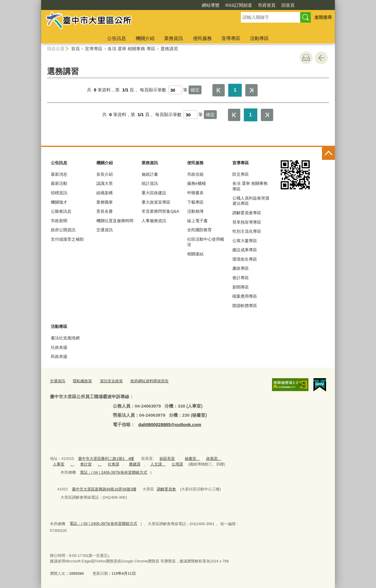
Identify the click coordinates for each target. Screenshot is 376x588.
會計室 (86, 464)
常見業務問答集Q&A (160, 211)
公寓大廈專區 (245, 241)
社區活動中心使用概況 (206, 242)
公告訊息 (117, 38)
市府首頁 (267, 5)
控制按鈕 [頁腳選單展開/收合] (328, 153)
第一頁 (219, 90)
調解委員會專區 (247, 213)
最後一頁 (251, 90)
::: (39, 2)
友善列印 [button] (306, 58)
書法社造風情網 (65, 338)
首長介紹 (105, 174)
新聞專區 (241, 287)
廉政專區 (241, 268)
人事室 (59, 464)
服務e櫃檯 (197, 183)
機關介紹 (145, 38)
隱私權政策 (82, 381)
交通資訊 (105, 230)
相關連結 (195, 254)
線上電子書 (197, 221)
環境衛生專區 (245, 259)
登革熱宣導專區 (247, 222)
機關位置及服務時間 (115, 221)
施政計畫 (150, 174)
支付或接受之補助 (67, 239)
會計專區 (241, 278)
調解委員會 (166, 489)
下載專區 (195, 202)
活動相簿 (195, 211)
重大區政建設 (154, 193)
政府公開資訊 (63, 230)
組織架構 (105, 193)
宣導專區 (231, 38)
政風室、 (214, 459)
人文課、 (158, 464)
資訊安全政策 (111, 381)
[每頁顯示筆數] (175, 90)
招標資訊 (59, 193)
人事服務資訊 (154, 221)
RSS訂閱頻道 (239, 5)
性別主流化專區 (247, 231)
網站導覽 (211, 5)
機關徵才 (59, 202)
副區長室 (167, 459)
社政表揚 (59, 347)
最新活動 (59, 183)
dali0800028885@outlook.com (170, 424)
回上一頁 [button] (321, 58)
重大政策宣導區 (156, 202)
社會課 (114, 464)
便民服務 (202, 38)
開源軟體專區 (245, 306)
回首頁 (288, 5)
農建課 (135, 464)
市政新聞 (59, 221)
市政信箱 (195, 174)
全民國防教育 (199, 230)
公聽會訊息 (61, 211)
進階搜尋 (323, 17)
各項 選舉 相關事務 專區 (131, 49)
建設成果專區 (245, 250)
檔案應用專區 (245, 296)
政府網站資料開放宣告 (150, 381)
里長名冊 (105, 211)
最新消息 (59, 174)
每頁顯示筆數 (153, 90)
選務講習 (169, 49)
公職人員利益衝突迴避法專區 (251, 201)
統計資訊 (150, 183)
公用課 (177, 464)
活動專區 (259, 38)
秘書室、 (192, 459)
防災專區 (241, 174)
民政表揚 (59, 356)
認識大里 (105, 183)
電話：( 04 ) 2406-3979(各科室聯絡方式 (114, 472)
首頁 (75, 49)
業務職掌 (105, 202)
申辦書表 (195, 193)
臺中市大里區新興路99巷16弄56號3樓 (104, 489)
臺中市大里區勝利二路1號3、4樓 (106, 459)
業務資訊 (174, 38)
